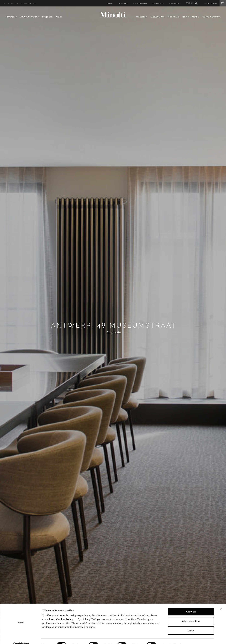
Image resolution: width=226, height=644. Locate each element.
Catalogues (158, 3)
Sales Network (211, 17)
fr (17, 3)
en (4, 3)
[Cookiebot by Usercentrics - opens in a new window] (21, 638)
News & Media (191, 17)
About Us (173, 17)
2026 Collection (29, 17)
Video (59, 17)
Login (110, 3)
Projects (47, 17)
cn (26, 3)
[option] (113, 325)
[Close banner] (221, 601)
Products (11, 17)
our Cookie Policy (62, 612)
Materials (142, 17)
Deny (191, 623)
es (21, 3)
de (12, 3)
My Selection (215, 3)
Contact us (175, 3)
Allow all (191, 604)
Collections (158, 17)
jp (30, 3)
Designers (123, 3)
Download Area (140, 3)
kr (34, 3)
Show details (170, 638)
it (8, 3)
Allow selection (191, 614)
